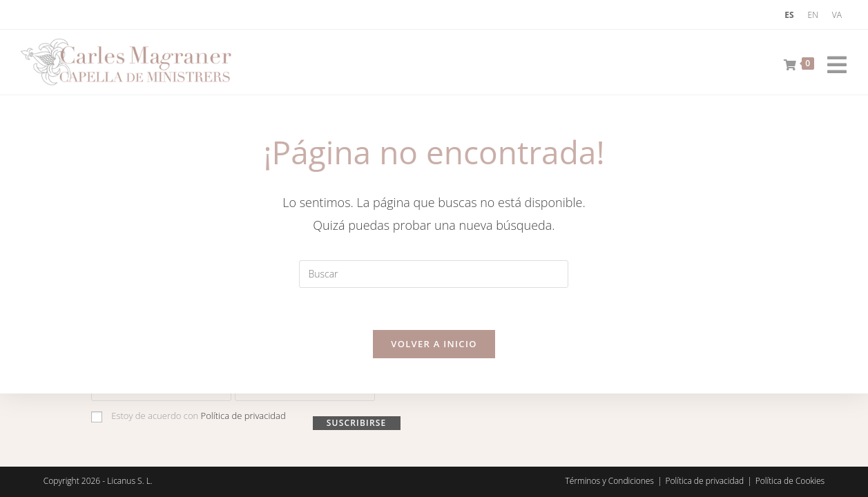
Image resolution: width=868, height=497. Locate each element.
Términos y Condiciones (610, 481)
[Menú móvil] (832, 62)
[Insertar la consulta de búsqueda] (434, 274)
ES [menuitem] (789, 15)
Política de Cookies (790, 481)
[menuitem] (789, 15)
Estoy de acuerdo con (189, 416)
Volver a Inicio (434, 344)
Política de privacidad (243, 416)
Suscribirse (357, 423)
